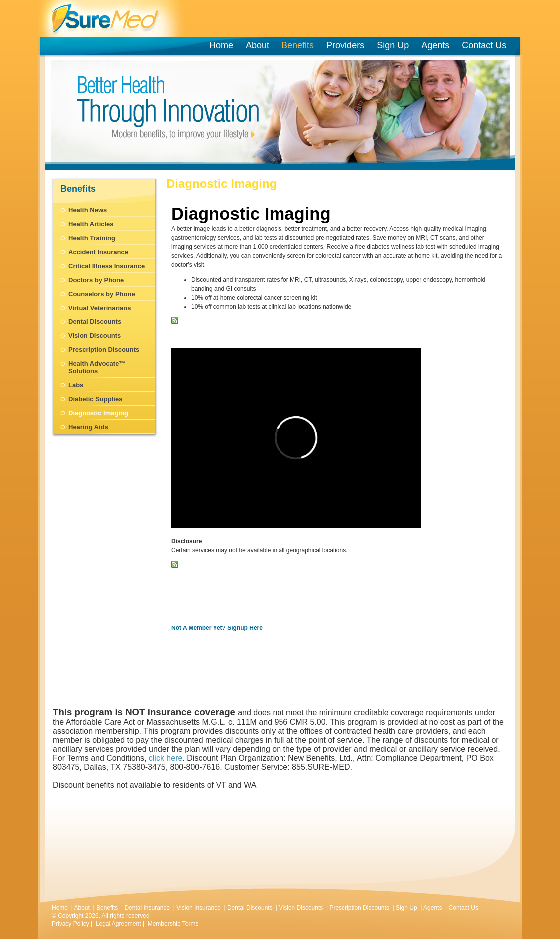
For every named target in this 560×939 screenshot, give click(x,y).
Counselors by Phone (102, 294)
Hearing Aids (88, 427)
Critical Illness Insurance (107, 266)
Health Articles (91, 224)
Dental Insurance (147, 908)
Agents (435, 45)
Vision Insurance (198, 908)
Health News (88, 210)
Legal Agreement (119, 924)
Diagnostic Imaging (98, 413)
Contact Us (484, 45)
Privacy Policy (71, 924)
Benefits (298, 45)
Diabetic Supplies (95, 399)
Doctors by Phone (96, 280)
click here (166, 758)
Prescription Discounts (104, 350)
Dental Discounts (95, 322)
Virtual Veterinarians (100, 308)
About (257, 45)
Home (221, 45)
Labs (76, 385)
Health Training (92, 238)
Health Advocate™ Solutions (97, 367)
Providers (347, 45)
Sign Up (393, 45)
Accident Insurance (98, 252)
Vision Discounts (95, 336)
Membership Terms (173, 924)
